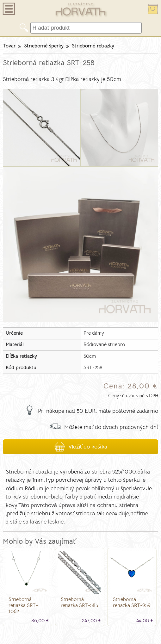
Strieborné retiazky (93, 46)
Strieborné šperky (44, 46)
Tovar (9, 46)
